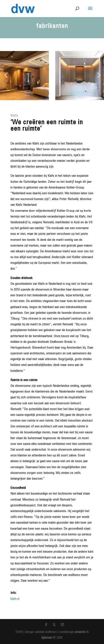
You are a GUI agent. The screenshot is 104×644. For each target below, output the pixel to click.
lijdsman (47, 638)
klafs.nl (15, 599)
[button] (6, 75)
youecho (80, 632)
